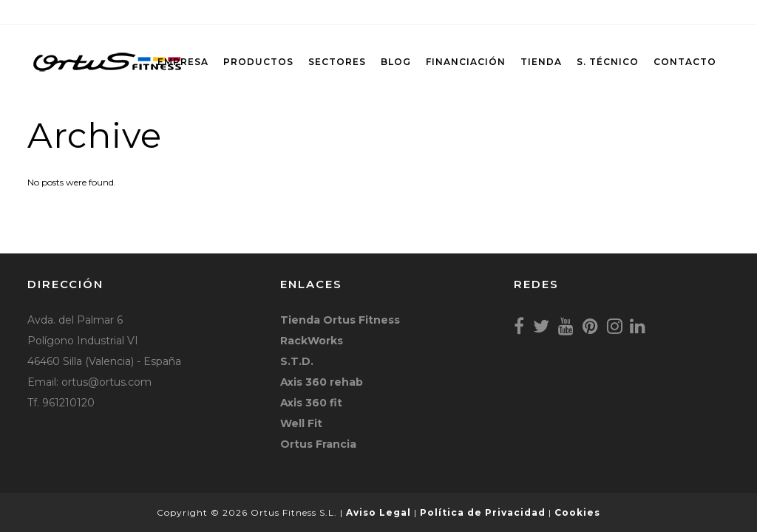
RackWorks (312, 341)
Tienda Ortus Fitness (340, 320)
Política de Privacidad (483, 512)
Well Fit (301, 423)
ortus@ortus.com (106, 382)
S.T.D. (297, 361)
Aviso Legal (378, 512)
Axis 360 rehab (322, 382)
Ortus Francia (318, 444)
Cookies (577, 512)
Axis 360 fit (311, 403)
